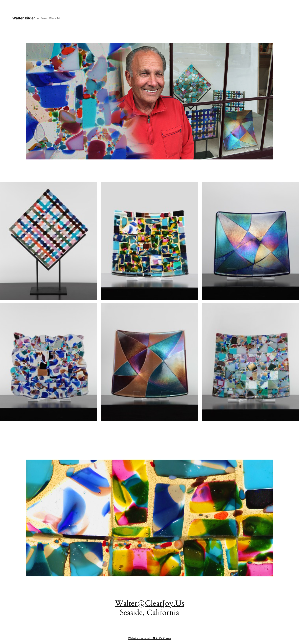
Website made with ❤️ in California (149, 638)
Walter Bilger (24, 18)
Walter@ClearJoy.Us (149, 603)
